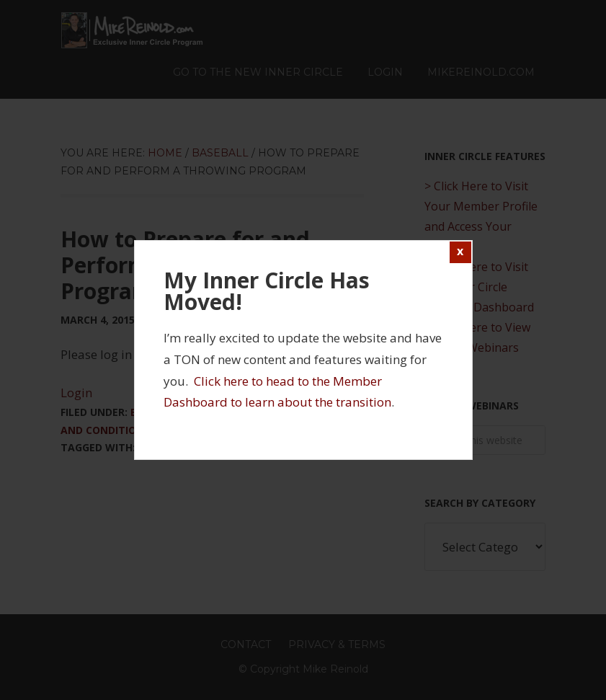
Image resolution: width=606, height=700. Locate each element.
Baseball (156, 412)
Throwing (290, 447)
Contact (246, 644)
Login (76, 393)
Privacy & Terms (337, 644)
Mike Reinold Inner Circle (133, 30)
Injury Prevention (237, 412)
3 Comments (278, 320)
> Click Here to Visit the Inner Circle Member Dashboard (479, 287)
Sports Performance (197, 447)
